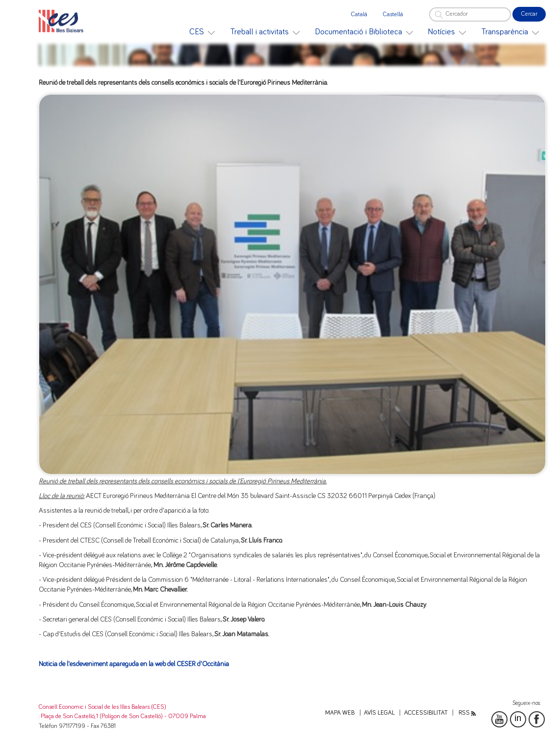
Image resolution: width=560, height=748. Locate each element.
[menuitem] (202, 32)
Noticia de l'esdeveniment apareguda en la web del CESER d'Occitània (134, 664)
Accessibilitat (426, 713)
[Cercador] (470, 15)
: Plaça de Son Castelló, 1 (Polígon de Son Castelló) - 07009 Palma (122, 716)
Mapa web (340, 713)
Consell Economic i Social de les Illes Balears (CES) (102, 707)
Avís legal (379, 713)
